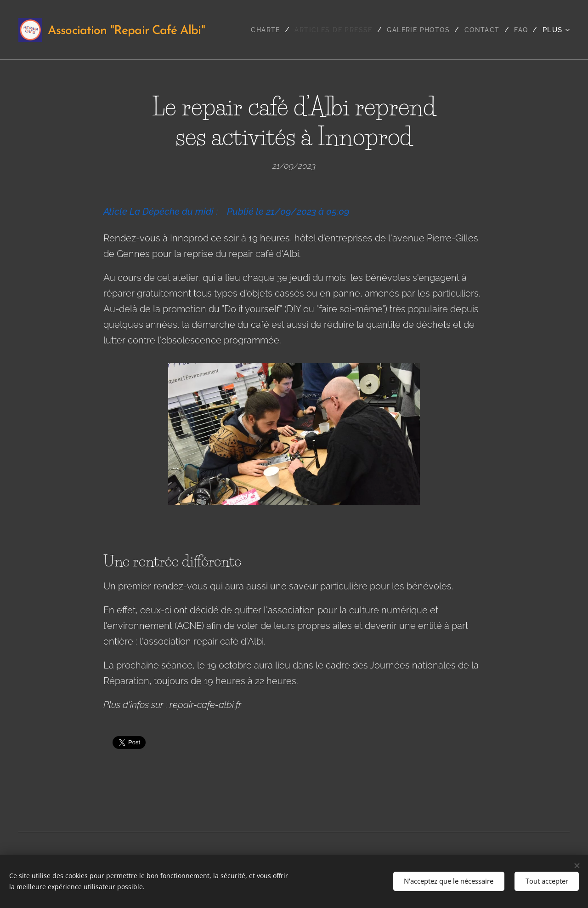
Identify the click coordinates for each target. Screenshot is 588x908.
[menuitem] (256, 30)
